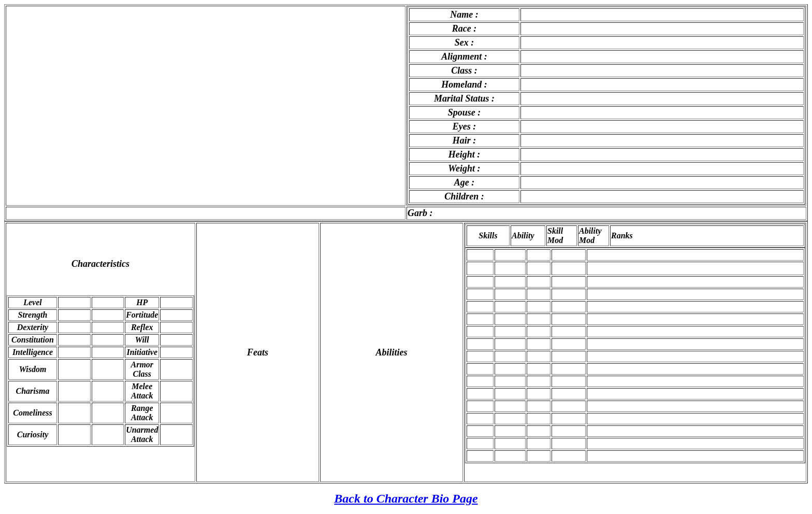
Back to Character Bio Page (406, 498)
